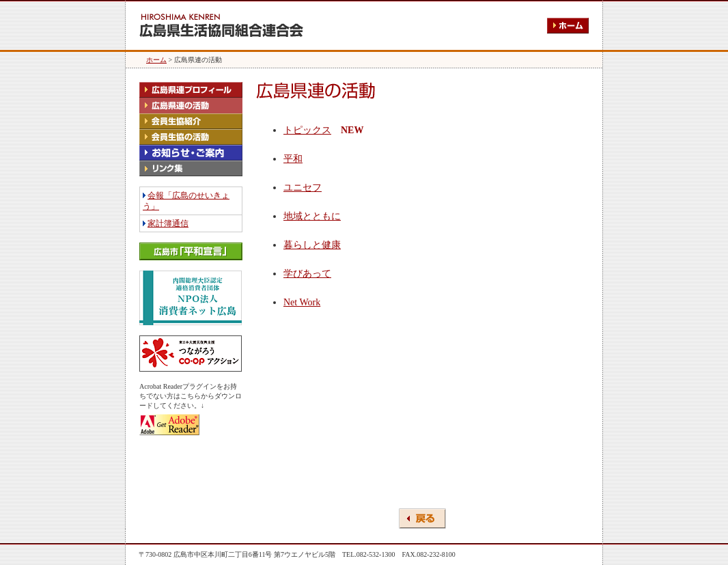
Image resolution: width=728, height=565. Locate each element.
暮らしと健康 (312, 245)
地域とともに (312, 216)
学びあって (307, 274)
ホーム (156, 60)
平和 (293, 159)
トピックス (307, 130)
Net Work (302, 302)
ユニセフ (303, 188)
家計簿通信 (168, 223)
